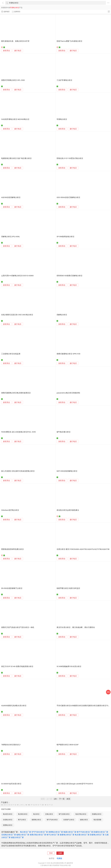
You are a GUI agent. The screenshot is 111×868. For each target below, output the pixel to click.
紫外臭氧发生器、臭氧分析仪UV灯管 (15, 41)
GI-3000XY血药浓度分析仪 (11, 784)
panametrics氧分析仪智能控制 (68, 393)
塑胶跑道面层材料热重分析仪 (12, 549)
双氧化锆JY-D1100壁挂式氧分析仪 (70, 158)
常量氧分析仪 (62, 119)
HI (18, 805)
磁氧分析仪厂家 (23, 835)
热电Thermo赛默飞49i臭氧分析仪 (69, 41)
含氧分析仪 (49, 814)
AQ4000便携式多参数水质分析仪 (14, 706)
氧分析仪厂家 (26, 832)
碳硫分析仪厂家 (17, 837)
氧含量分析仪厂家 (82, 835)
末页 (68, 799)
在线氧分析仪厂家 (9, 835)
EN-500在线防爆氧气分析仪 (12, 588)
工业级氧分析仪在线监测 (11, 354)
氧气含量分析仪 (64, 814)
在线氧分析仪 (8, 820)
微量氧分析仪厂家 (67, 835)
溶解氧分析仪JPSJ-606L (10, 237)
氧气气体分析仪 (52, 820)
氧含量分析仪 (23, 814)
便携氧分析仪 (8, 825)
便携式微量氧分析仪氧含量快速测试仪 (16, 393)
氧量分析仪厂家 (70, 832)
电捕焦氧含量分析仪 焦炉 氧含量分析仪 (16, 158)
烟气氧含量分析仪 (64, 432)
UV (43, 805)
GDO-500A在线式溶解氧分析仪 (68, 197)
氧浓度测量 (97, 820)
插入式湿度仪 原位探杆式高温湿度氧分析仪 (18, 471)
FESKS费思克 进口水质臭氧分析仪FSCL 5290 (18, 432)
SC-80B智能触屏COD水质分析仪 (69, 666)
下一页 (62, 799)
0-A (2, 805)
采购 (108, 692)
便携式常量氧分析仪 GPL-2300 (13, 80)
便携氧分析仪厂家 (56, 832)
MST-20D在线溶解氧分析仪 (67, 471)
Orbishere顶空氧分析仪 (10, 510)
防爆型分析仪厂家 (101, 832)
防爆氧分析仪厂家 (97, 835)
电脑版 (59, 858)
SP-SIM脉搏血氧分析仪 (65, 237)
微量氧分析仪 (36, 820)
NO (29, 805)
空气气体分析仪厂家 (40, 832)
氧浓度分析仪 (8, 814)
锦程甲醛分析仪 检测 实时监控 (68, 588)
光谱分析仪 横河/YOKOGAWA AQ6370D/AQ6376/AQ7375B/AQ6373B (83, 549)
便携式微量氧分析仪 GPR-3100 (68, 354)
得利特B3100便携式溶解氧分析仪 (69, 276)
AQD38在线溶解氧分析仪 (11, 197)
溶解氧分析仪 (62, 315)
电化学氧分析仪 (81, 814)
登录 (51, 853)
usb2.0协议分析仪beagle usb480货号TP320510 (75, 784)
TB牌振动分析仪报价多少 (11, 745)
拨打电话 (18, 51)
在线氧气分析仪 (69, 820)
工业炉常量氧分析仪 (64, 80)
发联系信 (6, 51)
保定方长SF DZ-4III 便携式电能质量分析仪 (17, 666)
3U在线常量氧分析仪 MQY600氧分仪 (15, 119)
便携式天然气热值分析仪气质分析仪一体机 (18, 627)
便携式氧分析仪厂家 (38, 835)
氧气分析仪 (22, 820)
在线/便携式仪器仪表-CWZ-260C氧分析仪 (17, 315)
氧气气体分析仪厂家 (85, 832)
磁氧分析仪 (84, 820)
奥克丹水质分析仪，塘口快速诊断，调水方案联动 (76, 627)
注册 (60, 853)
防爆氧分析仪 (97, 814)
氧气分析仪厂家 (53, 835)
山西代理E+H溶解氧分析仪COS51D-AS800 (17, 276)
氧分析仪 (36, 814)
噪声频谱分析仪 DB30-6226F (68, 745)
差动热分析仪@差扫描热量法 (68, 510)
